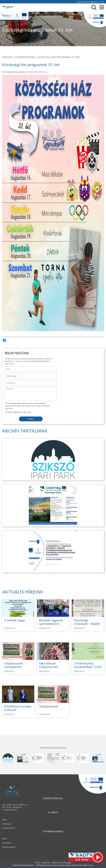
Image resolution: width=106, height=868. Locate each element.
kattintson (13, 810)
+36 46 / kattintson (14, 807)
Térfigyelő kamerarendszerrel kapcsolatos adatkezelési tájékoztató (64, 865)
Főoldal (8, 57)
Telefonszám (10, 375)
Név (7, 368)
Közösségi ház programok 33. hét (59, 57)
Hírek (4, 820)
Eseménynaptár (25, 57)
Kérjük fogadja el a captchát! (18, 412)
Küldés (31, 419)
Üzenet (8, 388)
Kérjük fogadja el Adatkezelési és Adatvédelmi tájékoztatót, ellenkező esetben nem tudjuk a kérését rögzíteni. (27, 406)
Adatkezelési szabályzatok (23, 865)
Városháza (7, 824)
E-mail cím (9, 382)
